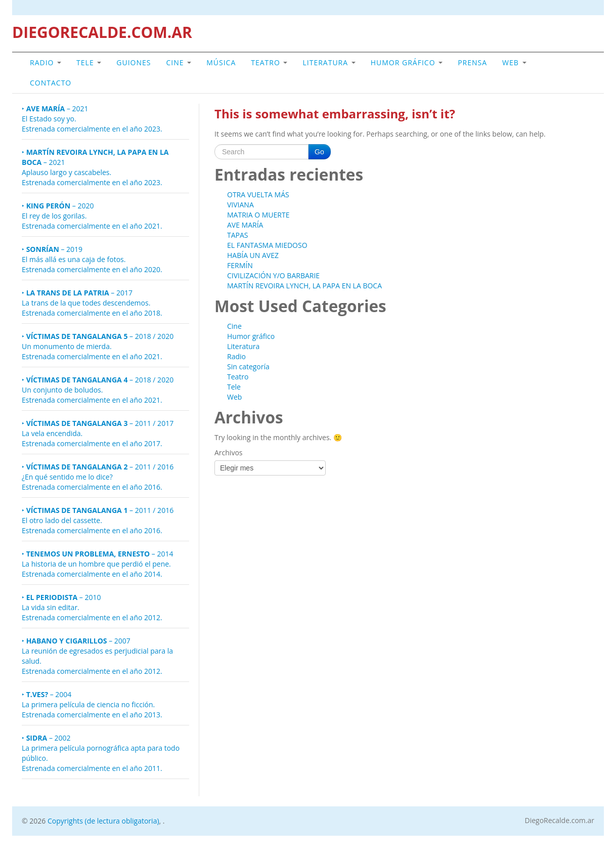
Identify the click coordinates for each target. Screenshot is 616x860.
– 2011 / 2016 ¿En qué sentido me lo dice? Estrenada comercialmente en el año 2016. (98, 477)
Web (514, 62)
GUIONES (134, 62)
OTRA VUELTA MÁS (258, 195)
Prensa (472, 62)
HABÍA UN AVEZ (253, 255)
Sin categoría (248, 367)
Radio (46, 62)
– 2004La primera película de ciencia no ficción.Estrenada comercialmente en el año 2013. (92, 704)
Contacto (51, 83)
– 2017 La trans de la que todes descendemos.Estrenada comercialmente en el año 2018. (92, 303)
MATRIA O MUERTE (258, 215)
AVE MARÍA (245, 225)
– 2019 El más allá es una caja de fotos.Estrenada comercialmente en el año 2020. (92, 259)
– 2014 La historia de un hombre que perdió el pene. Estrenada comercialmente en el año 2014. (98, 564)
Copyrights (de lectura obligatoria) (103, 821)
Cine (179, 62)
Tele (89, 62)
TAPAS (238, 235)
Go (319, 152)
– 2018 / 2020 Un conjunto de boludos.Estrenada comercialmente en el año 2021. (98, 390)
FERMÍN (240, 265)
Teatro (269, 62)
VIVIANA (240, 205)
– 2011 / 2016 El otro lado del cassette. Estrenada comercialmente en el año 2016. (98, 520)
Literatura (329, 62)
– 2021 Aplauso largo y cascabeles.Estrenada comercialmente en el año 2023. (95, 167)
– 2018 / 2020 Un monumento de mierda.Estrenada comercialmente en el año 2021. (98, 346)
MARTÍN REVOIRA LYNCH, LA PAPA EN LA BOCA (304, 286)
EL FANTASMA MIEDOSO (267, 245)
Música (221, 62)
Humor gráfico (407, 62)
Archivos (229, 453)
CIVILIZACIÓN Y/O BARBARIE (273, 275)
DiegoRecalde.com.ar (560, 821)
